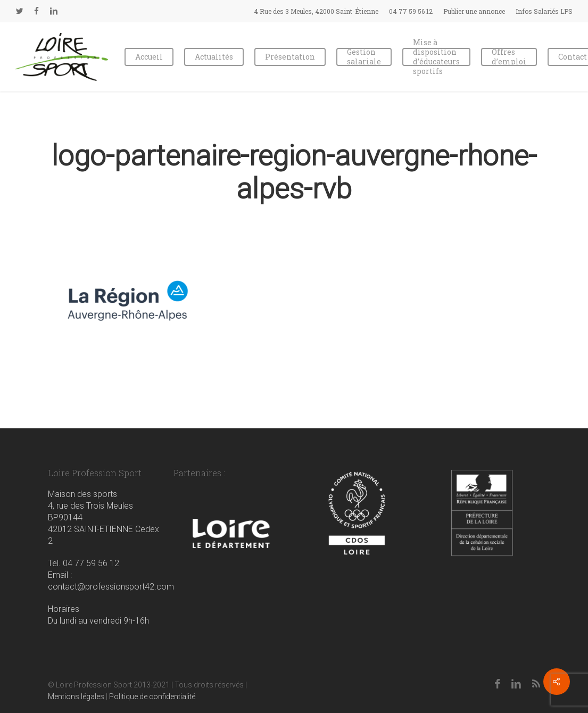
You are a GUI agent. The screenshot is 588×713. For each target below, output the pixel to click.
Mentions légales (76, 697)
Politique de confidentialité (152, 697)
